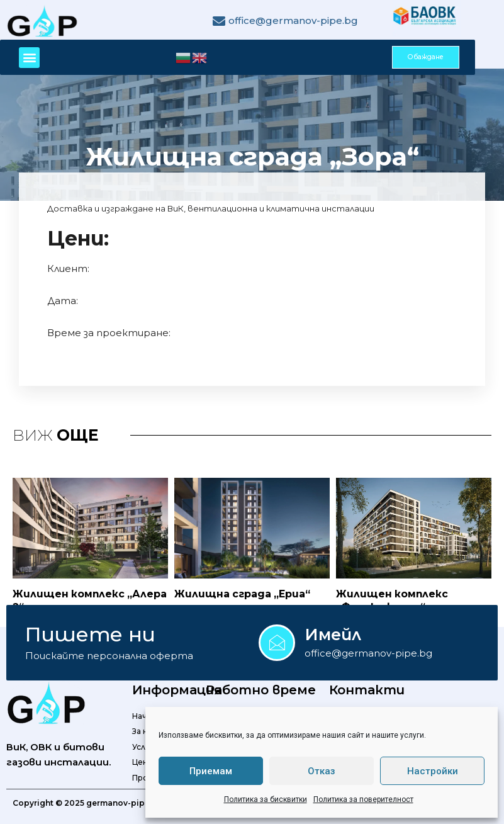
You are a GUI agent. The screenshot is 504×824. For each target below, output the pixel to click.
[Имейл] (277, 642)
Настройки (433, 771)
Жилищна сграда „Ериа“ (243, 594)
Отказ (322, 771)
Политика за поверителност (363, 799)
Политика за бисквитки (266, 799)
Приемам (211, 771)
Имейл (333, 634)
